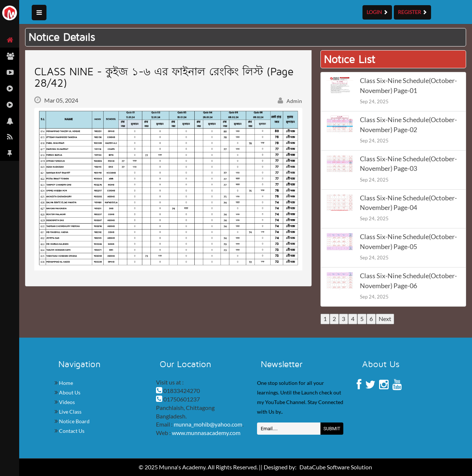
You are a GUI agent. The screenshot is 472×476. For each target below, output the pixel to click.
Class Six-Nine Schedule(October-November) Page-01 (408, 85)
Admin (290, 101)
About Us (69, 392)
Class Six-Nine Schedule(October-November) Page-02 (408, 125)
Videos (66, 402)
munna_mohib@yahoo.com (208, 424)
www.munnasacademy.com (206, 433)
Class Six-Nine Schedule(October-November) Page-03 (408, 164)
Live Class (70, 412)
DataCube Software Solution (336, 467)
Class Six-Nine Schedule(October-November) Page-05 (408, 242)
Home (65, 383)
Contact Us (71, 431)
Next (385, 319)
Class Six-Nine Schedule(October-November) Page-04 (408, 203)
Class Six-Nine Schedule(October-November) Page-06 (408, 281)
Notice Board (74, 421)
